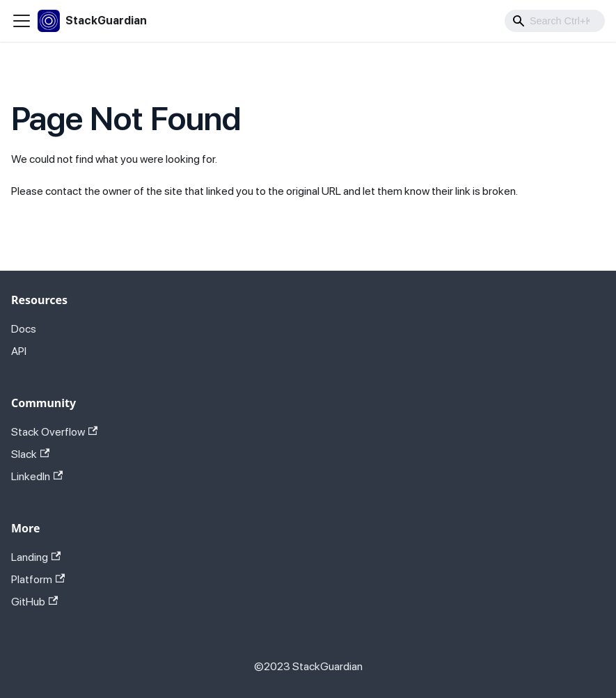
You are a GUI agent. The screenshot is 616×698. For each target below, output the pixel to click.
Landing (36, 557)
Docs (24, 329)
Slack (30, 454)
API (19, 351)
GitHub (34, 602)
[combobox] (555, 21)
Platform (38, 579)
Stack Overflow (54, 432)
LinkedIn (37, 476)
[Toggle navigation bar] (22, 21)
